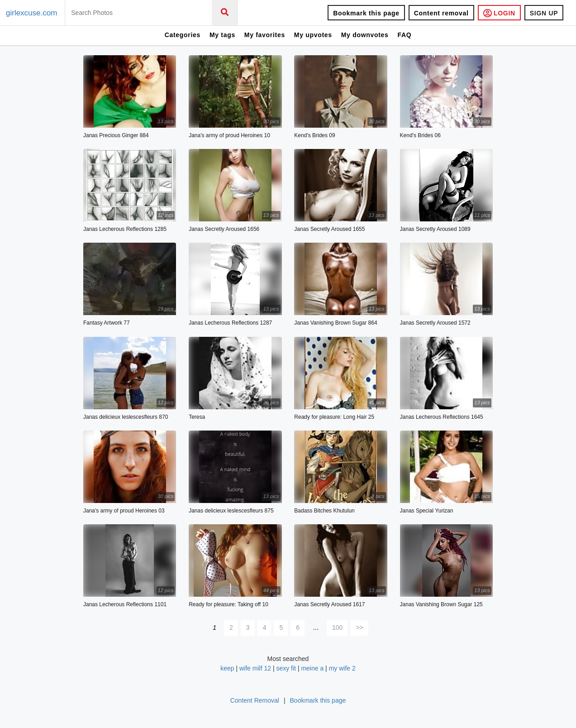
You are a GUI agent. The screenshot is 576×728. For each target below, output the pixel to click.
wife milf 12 (255, 668)
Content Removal (255, 700)
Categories (183, 35)
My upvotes (313, 35)
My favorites (265, 35)
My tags (222, 35)
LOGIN (499, 13)
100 (337, 627)
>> (359, 627)
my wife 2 (342, 668)
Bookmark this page (366, 13)
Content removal (441, 13)
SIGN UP (544, 13)
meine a (312, 668)
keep (227, 668)
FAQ (404, 35)
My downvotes (365, 35)
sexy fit (286, 668)
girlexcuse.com (31, 13)
